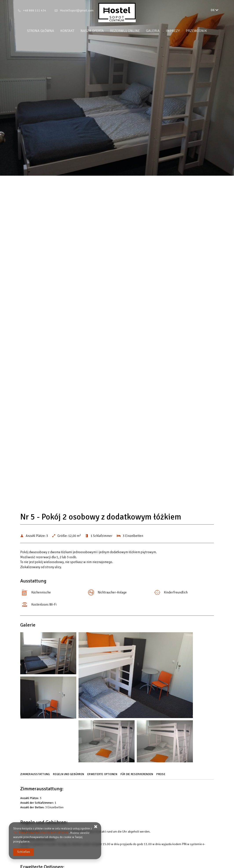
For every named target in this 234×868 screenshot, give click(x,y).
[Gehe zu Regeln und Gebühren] (69, 776)
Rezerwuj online (125, 31)
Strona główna (41, 31)
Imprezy (173, 31)
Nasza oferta (92, 31)
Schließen (24, 852)
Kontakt (67, 31)
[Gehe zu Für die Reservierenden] (137, 776)
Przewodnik (196, 31)
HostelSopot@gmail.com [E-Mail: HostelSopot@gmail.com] (77, 10)
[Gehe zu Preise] (161, 776)
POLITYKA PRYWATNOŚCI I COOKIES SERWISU (41, 833)
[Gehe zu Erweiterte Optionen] (103, 776)
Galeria (153, 31)
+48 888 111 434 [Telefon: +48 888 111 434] (35, 10)
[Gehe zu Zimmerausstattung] (36, 776)
